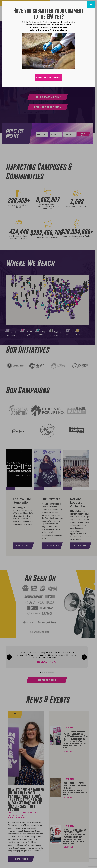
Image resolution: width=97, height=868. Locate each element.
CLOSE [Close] (91, 5)
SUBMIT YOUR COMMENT (48, 77)
